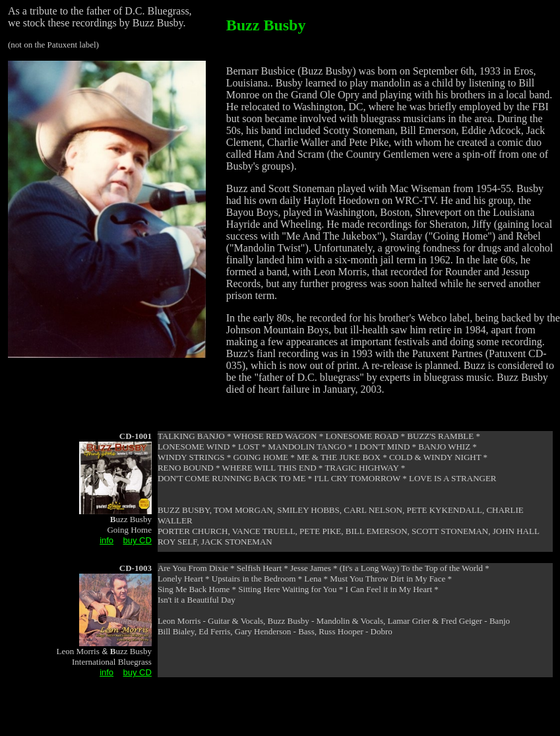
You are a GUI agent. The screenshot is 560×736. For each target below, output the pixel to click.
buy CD (138, 540)
